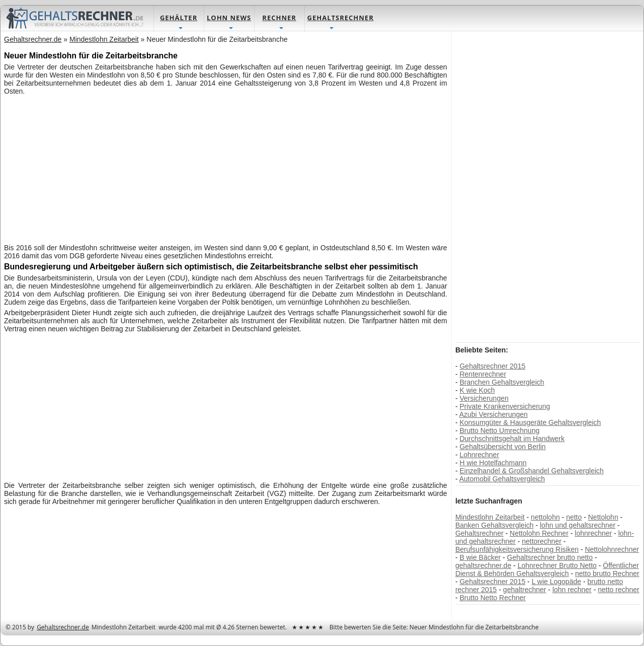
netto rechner (619, 590)
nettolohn (545, 517)
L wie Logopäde (556, 582)
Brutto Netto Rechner (493, 598)
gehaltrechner (525, 590)
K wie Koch (477, 390)
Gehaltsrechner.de (63, 627)
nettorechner (542, 541)
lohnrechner (593, 533)
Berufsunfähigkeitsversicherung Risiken (517, 549)
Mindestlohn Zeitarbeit (490, 517)
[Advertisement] (226, 168)
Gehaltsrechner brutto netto (550, 557)
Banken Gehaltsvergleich (495, 525)
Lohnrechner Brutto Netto (557, 565)
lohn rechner (572, 590)
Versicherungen (484, 398)
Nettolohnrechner (612, 549)
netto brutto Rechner (607, 573)
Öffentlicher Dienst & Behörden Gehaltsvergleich (547, 569)
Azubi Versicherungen (494, 414)
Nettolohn (603, 517)
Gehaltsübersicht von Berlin (502, 447)
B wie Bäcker (480, 557)
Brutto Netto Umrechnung (499, 430)
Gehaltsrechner (479, 533)
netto (574, 517)
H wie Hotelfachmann (493, 463)
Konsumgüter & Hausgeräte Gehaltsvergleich (530, 422)
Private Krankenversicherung (505, 406)
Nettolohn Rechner (539, 533)
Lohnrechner (479, 455)
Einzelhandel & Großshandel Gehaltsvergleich (531, 471)
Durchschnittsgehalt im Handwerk (512, 439)
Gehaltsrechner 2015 (492, 366)
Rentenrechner (483, 374)
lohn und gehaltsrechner (578, 525)
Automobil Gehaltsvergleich (502, 479)
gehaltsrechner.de (483, 565)
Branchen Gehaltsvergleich (502, 382)
